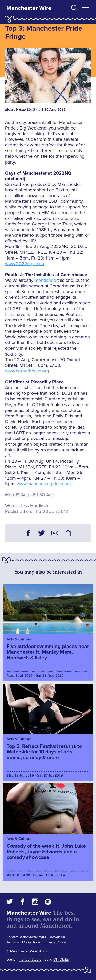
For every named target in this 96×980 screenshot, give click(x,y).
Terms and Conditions (24, 942)
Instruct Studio (30, 959)
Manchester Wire (29, 8)
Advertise (57, 937)
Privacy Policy (55, 942)
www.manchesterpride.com (44, 484)
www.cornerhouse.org (27, 371)
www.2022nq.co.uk (25, 264)
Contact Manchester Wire (26, 937)
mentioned (45, 280)
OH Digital (61, 959)
